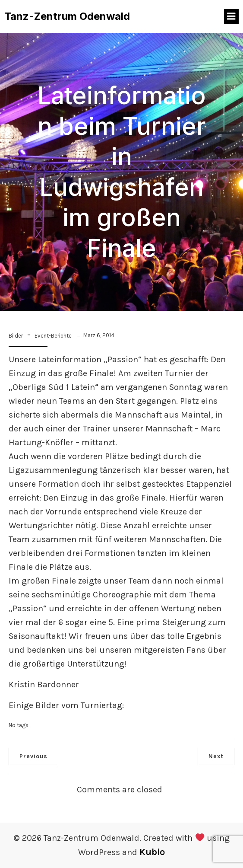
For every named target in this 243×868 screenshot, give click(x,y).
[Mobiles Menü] (231, 16)
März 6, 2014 (99, 335)
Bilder (16, 336)
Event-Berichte (53, 336)
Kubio (152, 852)
